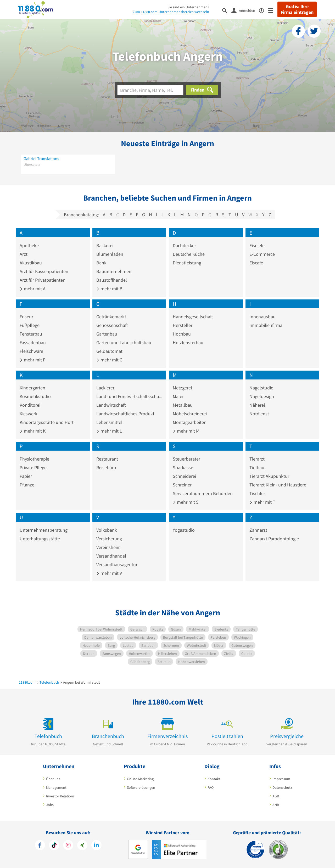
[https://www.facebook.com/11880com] (40, 846)
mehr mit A (33, 289)
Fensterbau (31, 334)
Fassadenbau (33, 342)
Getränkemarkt (111, 317)
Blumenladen (110, 254)
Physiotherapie (34, 459)
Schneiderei (184, 476)
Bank (101, 263)
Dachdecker (184, 245)
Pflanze (27, 485)
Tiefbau (257, 467)
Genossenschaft (112, 325)
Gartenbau (107, 334)
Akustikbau (31, 263)
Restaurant (107, 459)
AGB (276, 796)
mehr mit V (109, 573)
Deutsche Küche (189, 254)
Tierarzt (257, 459)
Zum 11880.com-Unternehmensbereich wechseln (171, 12)
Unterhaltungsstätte (40, 539)
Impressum (281, 779)
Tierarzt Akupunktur (269, 476)
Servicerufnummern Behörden (203, 493)
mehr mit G (109, 360)
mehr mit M (186, 431)
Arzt (24, 254)
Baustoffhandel (112, 280)
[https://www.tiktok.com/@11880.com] (54, 846)
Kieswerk (29, 414)
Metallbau (183, 405)
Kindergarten (32, 388)
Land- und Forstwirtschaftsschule (129, 396)
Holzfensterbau (188, 342)
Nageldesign (262, 396)
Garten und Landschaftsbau (124, 342)
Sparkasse (183, 467)
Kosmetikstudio (35, 396)
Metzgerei (182, 388)
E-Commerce (262, 254)
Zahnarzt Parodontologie (274, 539)
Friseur (26, 317)
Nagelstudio (261, 388)
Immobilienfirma (266, 325)
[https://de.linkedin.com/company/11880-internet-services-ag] (96, 846)
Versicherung (109, 539)
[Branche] (150, 90)
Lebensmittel (109, 422)
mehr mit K (33, 431)
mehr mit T (262, 502)
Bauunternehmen (114, 271)
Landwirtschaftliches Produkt (125, 414)
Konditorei (30, 405)
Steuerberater (186, 459)
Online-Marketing (140, 779)
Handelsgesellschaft (193, 317)
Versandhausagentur (117, 565)
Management (56, 787)
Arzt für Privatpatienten (43, 280)
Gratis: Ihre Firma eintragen (297, 9)
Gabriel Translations (41, 158)
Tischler (257, 493)
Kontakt (214, 779)
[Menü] (273, 10)
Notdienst (259, 414)
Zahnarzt (258, 530)
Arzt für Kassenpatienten (44, 271)
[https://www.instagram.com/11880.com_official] (68, 846)
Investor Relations (60, 796)
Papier (26, 476)
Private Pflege (33, 467)
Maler (178, 396)
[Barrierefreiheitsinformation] (264, 10)
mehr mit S (186, 502)
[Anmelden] (245, 10)
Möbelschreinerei (190, 414)
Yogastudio (184, 530)
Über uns (53, 779)
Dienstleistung (187, 263)
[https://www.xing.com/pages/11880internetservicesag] (82, 846)
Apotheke (29, 245)
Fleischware (31, 351)
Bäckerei (105, 245)
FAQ (211, 787)
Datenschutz (282, 787)
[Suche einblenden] (227, 10)
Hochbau (182, 334)
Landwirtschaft (111, 405)
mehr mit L (109, 431)
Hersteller (183, 325)
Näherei (257, 405)
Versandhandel (111, 556)
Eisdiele (257, 245)
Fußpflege (30, 325)
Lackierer (105, 388)
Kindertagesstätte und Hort (47, 422)
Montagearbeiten (190, 422)
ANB (276, 805)
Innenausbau (263, 317)
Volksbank (107, 530)
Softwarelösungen (141, 787)
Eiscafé (256, 263)
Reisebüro (106, 467)
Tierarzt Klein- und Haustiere (278, 485)
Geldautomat (109, 351)
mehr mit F (32, 360)
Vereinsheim (108, 547)
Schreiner (182, 485)
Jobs (50, 805)
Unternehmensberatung (44, 530)
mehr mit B (109, 289)
